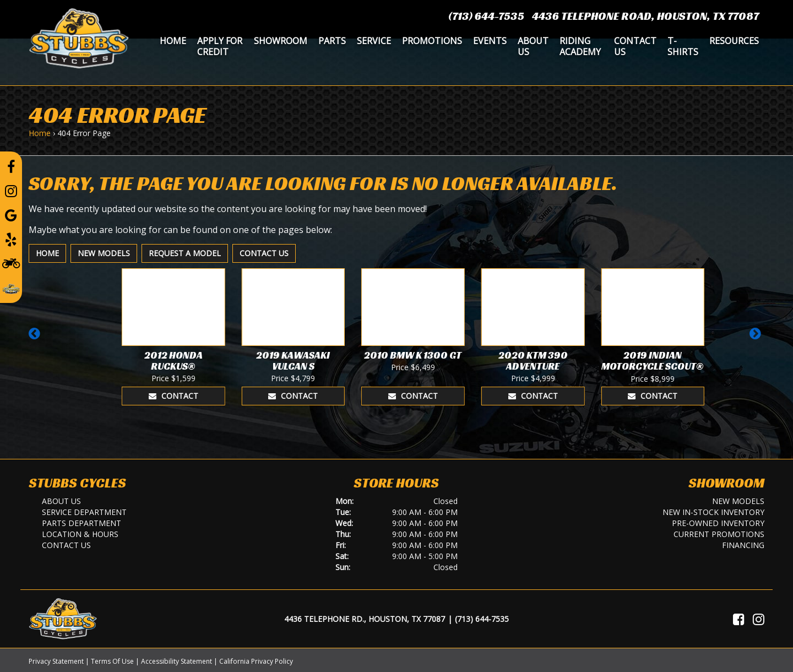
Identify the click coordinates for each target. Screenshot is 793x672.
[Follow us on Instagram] (11, 191)
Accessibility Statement (176, 661)
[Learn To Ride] (11, 263)
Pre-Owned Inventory (718, 523)
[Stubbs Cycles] (79, 37)
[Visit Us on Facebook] (739, 619)
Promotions (432, 41)
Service (374, 41)
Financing (743, 545)
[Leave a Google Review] (11, 215)
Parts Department (82, 523)
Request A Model (185, 253)
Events (490, 41)
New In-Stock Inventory (713, 512)
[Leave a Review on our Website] (11, 287)
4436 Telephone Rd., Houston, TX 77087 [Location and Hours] (365, 619)
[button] (36, 339)
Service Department (84, 512)
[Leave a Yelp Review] (11, 239)
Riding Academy (580, 46)
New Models (104, 253)
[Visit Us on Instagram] (759, 619)
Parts (332, 41)
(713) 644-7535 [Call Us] (482, 619)
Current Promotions (719, 534)
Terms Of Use (112, 661)
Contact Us (635, 46)
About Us (533, 46)
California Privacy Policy (256, 661)
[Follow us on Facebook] (11, 166)
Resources (734, 41)
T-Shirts (683, 46)
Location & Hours (80, 534)
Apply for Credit (220, 46)
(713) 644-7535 (486, 16)
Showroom (281, 41)
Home (173, 41)
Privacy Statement (56, 661)
